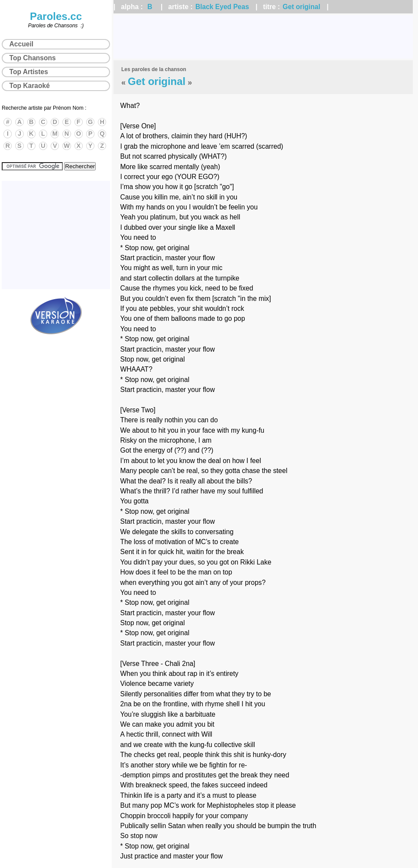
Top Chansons (33, 58)
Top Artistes (29, 72)
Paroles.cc (56, 16)
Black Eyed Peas (222, 7)
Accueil (21, 44)
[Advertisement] (263, 37)
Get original (302, 7)
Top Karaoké (30, 86)
